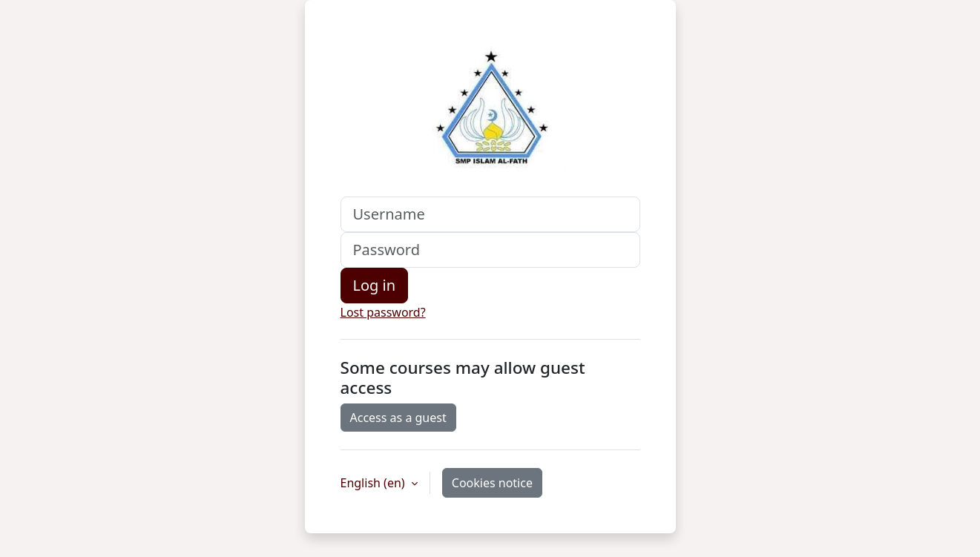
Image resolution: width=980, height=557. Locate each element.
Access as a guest (398, 418)
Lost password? (383, 312)
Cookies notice (492, 483)
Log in (375, 285)
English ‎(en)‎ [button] (374, 483)
